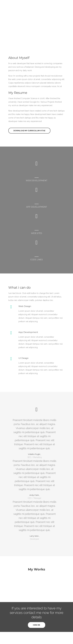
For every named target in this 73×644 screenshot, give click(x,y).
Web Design (25, 306)
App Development (28, 332)
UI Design (23, 358)
